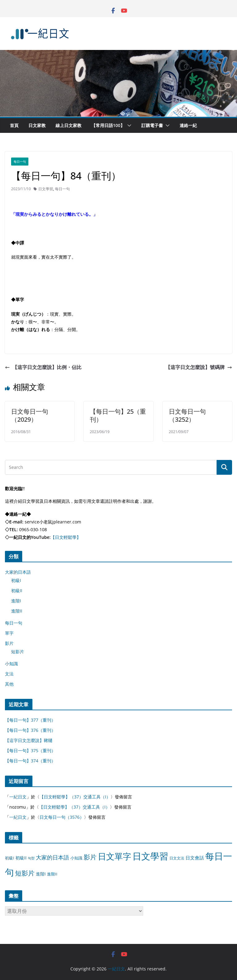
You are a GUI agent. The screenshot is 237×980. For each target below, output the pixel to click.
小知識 (11, 664)
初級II (17, 590)
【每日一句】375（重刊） (30, 750)
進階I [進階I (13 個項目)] (41, 874)
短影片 (18, 652)
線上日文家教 (69, 125)
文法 (9, 674)
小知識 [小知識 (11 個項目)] (76, 858)
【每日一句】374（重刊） (30, 761)
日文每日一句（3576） (62, 817)
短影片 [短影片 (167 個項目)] (25, 873)
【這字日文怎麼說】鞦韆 (29, 740)
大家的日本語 (18, 572)
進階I (16, 601)
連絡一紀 (188, 125)
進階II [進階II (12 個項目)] (52, 874)
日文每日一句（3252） (187, 415)
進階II (17, 611)
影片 (9, 643)
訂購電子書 (152, 125)
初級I (16, 580)
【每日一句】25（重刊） (118, 415)
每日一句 (20, 162)
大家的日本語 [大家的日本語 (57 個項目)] (52, 857)
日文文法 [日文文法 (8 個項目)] (177, 858)
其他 (9, 684)
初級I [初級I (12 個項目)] (10, 858)
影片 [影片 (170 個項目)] (90, 857)
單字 (9, 633)
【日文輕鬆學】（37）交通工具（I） (75, 797)
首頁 (14, 125)
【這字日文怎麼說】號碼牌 (199, 367)
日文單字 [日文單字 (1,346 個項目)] (114, 856)
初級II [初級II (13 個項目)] (21, 858)
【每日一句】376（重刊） (30, 730)
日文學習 (46, 189)
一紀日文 (18, 797)
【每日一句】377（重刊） (30, 720)
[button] (128, 125)
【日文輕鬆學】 (66, 537)
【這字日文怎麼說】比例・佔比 (43, 367)
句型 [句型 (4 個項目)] (31, 858)
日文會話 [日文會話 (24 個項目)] (195, 858)
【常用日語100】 (108, 125)
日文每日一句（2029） (30, 415)
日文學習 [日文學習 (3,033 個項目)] (150, 856)
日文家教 (37, 125)
